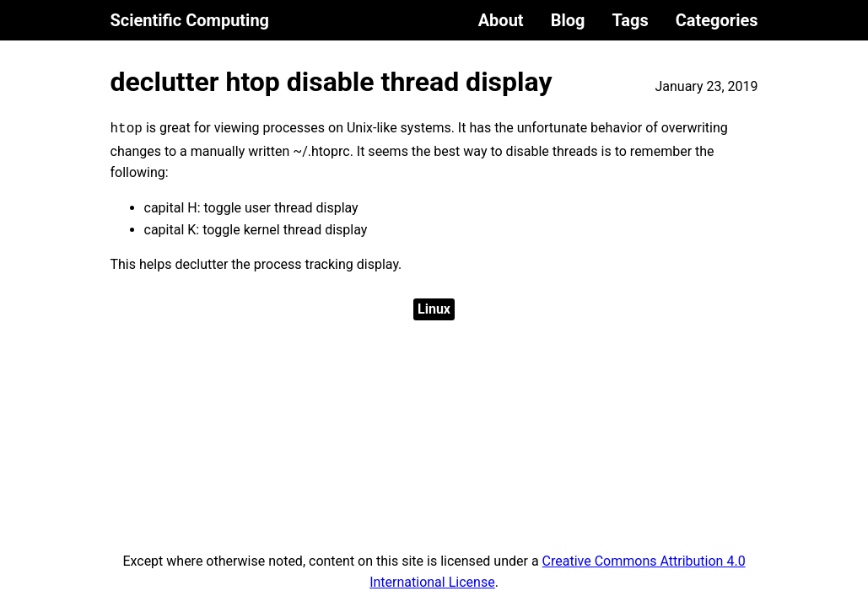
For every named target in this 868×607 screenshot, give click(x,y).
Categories (717, 20)
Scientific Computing (190, 20)
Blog (568, 20)
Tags (630, 20)
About (501, 20)
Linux (434, 309)
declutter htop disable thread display (332, 82)
